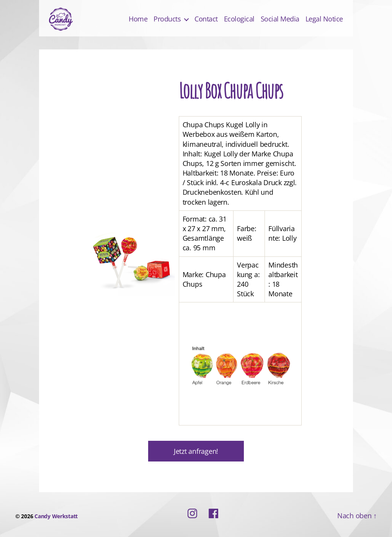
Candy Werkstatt (56, 516)
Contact (206, 19)
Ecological (239, 19)
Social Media (280, 19)
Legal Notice (324, 19)
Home (138, 19)
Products (167, 19)
